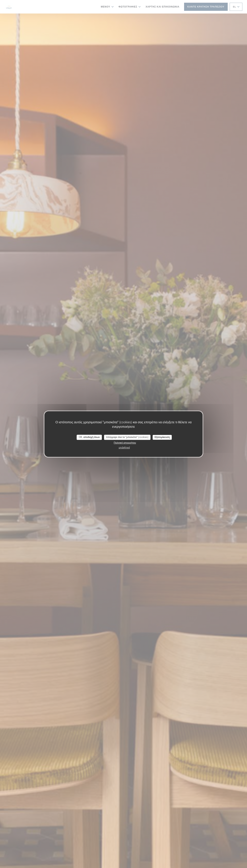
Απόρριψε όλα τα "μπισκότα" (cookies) (127, 437)
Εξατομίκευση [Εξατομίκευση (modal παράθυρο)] (162, 437)
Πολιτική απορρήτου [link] (125, 443)
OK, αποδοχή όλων (89, 437)
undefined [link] (124, 448)
